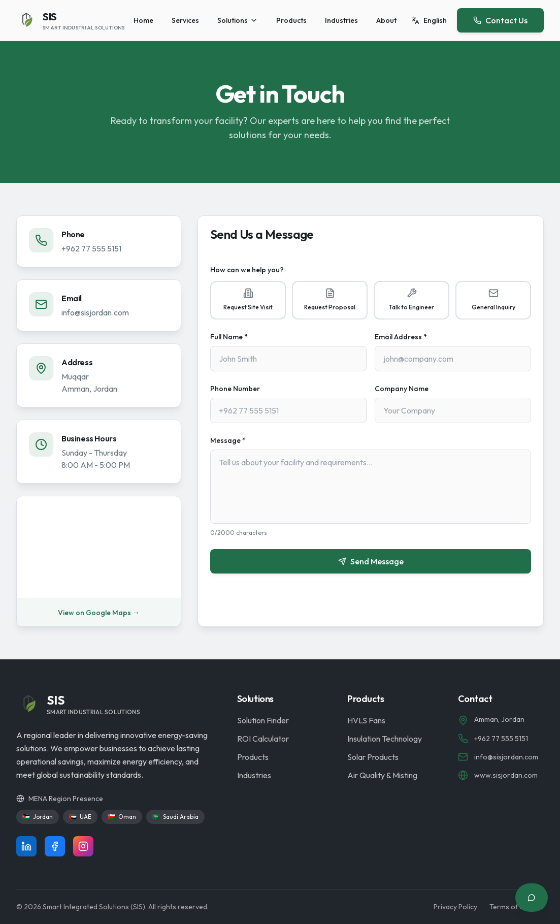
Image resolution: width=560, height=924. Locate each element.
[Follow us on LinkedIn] (26, 846)
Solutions (238, 20)
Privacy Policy (455, 907)
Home (143, 20)
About (386, 20)
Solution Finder (263, 720)
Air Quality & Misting (382, 775)
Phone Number (235, 389)
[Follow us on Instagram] (83, 846)
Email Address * (401, 337)
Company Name (402, 389)
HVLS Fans (366, 720)
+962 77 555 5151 (91, 248)
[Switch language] (429, 20)
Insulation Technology (385, 739)
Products (291, 20)
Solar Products (373, 757)
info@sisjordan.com (95, 312)
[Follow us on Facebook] (55, 846)
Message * (228, 440)
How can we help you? (247, 270)
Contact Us (500, 20)
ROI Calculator (263, 739)
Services (185, 20)
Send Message (371, 561)
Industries (341, 20)
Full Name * (229, 337)
